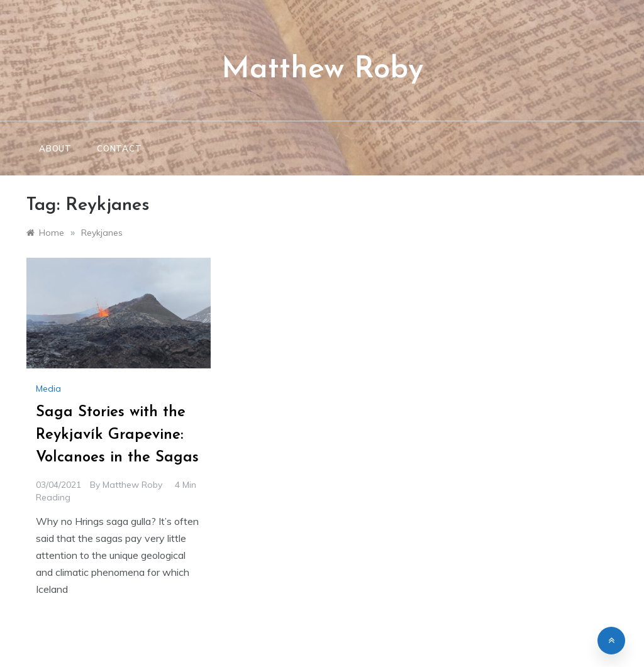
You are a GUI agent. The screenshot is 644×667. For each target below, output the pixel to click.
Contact (119, 148)
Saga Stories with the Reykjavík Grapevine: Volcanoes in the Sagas (117, 435)
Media (48, 389)
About (55, 148)
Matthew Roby (322, 70)
